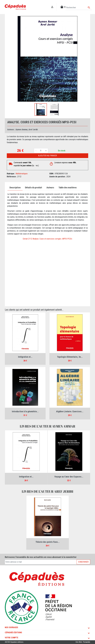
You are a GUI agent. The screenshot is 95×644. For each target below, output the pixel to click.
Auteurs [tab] (50, 188)
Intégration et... (25, 357)
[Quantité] (41, 151)
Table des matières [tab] (68, 188)
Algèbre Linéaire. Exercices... (70, 411)
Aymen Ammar (22, 130)
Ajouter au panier (48, 156)
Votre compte (12, 638)
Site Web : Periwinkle (83, 642)
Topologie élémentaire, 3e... (70, 357)
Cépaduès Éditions (13, 633)
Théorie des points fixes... (48, 542)
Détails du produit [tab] (34, 188)
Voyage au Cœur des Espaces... (69, 477)
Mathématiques (22, 174)
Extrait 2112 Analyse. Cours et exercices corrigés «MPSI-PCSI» (47, 239)
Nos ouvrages (11, 627)
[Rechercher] (79, 8)
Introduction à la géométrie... (25, 411)
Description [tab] (15, 188)
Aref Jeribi (33, 130)
